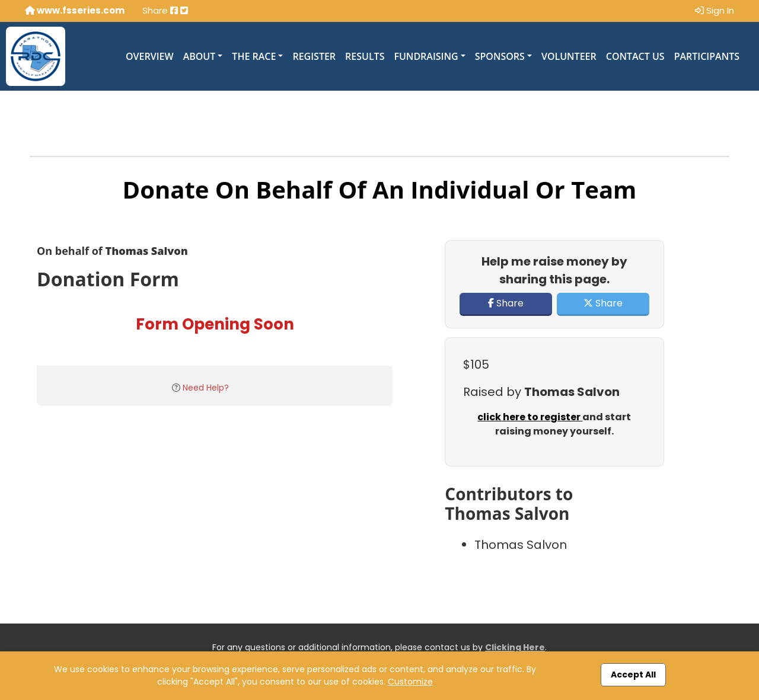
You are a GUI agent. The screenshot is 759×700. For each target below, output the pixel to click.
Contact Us (635, 56)
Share (506, 303)
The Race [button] (254, 56)
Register (314, 56)
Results (365, 56)
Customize (410, 682)
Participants (707, 56)
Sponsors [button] (500, 56)
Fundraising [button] (426, 56)
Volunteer (569, 56)
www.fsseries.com (75, 10)
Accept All (633, 675)
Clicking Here (515, 647)
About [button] (200, 56)
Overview (150, 56)
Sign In (715, 10)
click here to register (530, 417)
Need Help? (206, 388)
